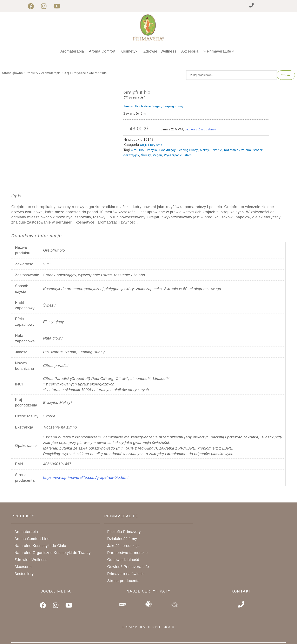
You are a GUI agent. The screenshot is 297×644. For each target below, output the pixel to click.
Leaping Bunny (188, 151)
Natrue (217, 151)
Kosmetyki (130, 51)
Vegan (157, 156)
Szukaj (286, 76)
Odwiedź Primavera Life (128, 568)
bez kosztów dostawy (200, 130)
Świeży (146, 156)
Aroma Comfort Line (34, 540)
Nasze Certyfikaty (149, 592)
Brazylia (151, 151)
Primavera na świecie (126, 575)
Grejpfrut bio (138, 93)
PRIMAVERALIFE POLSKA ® (148, 626)
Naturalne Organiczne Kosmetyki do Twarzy (55, 554)
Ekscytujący (167, 151)
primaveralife (121, 517)
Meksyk (205, 151)
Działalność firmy (124, 540)
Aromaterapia (72, 51)
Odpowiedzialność (123, 561)
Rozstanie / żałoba (237, 151)
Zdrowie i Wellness (160, 51)
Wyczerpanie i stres (178, 156)
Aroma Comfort (102, 51)
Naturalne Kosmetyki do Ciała (43, 547)
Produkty (32, 73)
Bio (141, 151)
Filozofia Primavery (124, 533)
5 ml (134, 151)
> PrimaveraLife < (219, 51)
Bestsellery (24, 575)
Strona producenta (123, 582)
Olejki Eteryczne (75, 73)
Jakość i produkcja (126, 547)
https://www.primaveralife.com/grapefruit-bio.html (86, 479)
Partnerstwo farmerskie (130, 554)
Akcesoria (190, 51)
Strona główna (12, 73)
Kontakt (241, 592)
